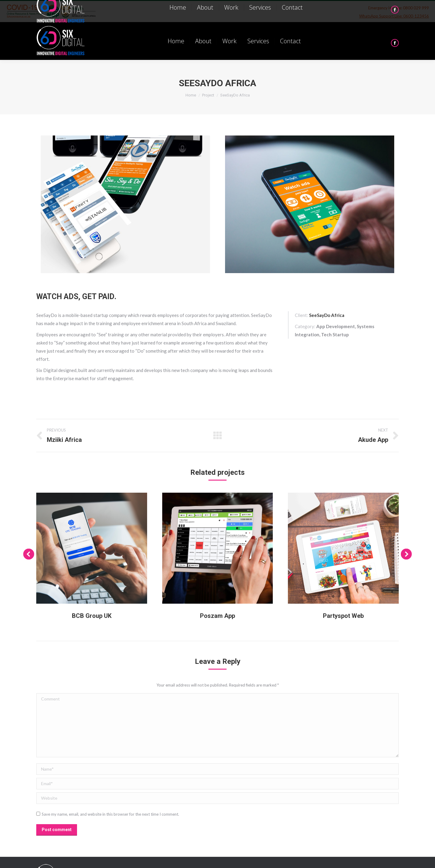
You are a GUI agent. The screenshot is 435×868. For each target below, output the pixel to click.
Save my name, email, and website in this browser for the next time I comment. (110, 814)
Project (208, 95)
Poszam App (217, 616)
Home (191, 95)
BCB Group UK (92, 616)
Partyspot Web (343, 616)
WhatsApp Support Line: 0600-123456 (394, 16)
